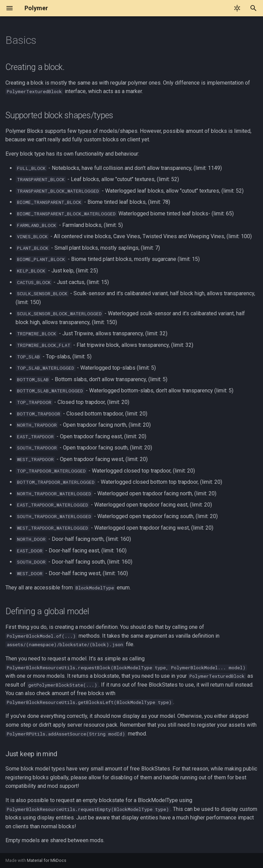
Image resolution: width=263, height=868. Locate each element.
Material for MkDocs (47, 860)
